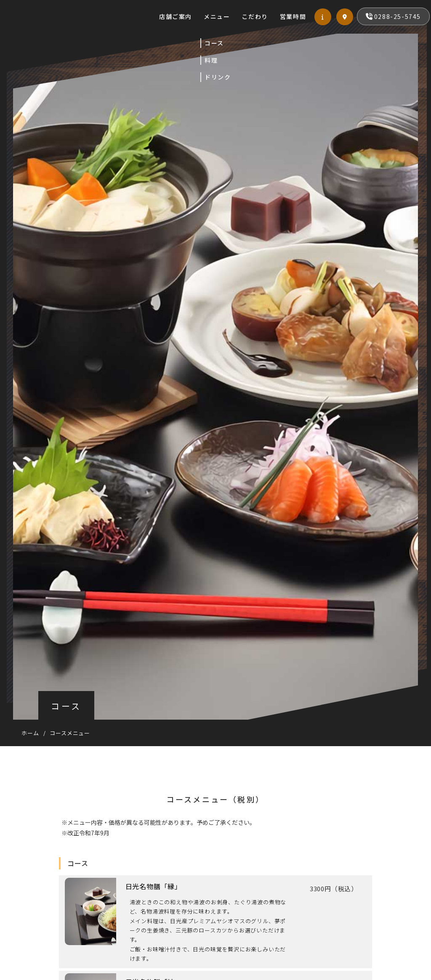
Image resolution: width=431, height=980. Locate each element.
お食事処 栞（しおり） (112, 33)
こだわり (231, 25)
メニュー (270, 8)
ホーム (30, 733)
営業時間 (270, 25)
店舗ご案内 (229, 8)
